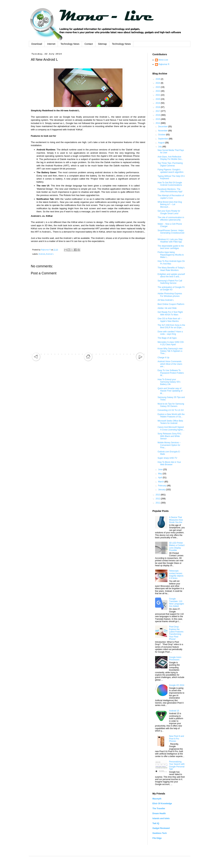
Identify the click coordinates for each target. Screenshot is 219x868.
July (160, 147)
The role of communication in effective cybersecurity (171, 219)
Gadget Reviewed (161, 828)
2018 (158, 107)
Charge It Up (163, 358)
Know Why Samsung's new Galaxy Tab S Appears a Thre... (170, 351)
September (163, 139)
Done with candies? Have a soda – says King (170, 333)
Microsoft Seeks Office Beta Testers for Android (170, 422)
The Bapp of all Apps (167, 338)
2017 (158, 111)
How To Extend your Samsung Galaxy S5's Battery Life (169, 382)
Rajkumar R (164, 64)
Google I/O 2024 (177, 685)
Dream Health (159, 813)
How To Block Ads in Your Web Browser (169, 463)
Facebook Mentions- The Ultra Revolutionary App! (170, 190)
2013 (158, 495)
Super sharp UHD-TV (167, 458)
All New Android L (166, 300)
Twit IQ (156, 823)
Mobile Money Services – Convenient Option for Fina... (169, 445)
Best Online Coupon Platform (171, 304)
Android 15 (174, 711)
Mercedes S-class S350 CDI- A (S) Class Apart (171, 343)
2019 (158, 103)
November (163, 131)
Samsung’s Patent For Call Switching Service (170, 282)
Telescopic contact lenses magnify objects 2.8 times (176, 575)
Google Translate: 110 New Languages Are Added (176, 602)
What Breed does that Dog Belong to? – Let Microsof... (170, 204)
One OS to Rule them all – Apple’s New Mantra (170, 320)
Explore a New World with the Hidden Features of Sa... (171, 415)
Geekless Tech (160, 833)
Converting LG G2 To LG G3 (170, 410)
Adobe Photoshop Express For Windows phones (170, 295)
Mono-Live (163, 60)
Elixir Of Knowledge (162, 804)
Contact (89, 44)
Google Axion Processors (175, 658)
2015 (158, 119)
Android (42, 254)
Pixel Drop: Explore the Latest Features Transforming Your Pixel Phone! (176, 633)
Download (37, 44)
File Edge (157, 838)
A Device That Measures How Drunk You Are (176, 520)
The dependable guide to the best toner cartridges (171, 247)
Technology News (70, 44)
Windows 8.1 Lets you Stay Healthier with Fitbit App (170, 241)
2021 (158, 95)
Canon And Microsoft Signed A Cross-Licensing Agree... (171, 428)
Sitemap (102, 44)
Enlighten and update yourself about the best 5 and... (171, 275)
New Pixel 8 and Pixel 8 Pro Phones (176, 739)
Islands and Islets (161, 818)
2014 (158, 123)
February (162, 486)
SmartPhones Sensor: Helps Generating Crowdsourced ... (171, 233)
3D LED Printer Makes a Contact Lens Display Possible (177, 547)
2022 (158, 91)
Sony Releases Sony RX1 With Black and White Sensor (169, 436)
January (162, 490)
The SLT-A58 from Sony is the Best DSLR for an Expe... (171, 326)
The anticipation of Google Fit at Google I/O (171, 288)
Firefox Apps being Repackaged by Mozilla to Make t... (171, 255)
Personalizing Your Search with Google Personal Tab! (177, 765)
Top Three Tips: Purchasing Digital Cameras (170, 164)
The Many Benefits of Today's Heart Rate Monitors (171, 269)
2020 (158, 99)
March (161, 482)
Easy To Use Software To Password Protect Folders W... (171, 373)
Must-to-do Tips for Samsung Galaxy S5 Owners (171, 405)
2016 (158, 115)
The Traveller (159, 808)
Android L (50, 254)
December (163, 127)
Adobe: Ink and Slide (167, 308)
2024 (158, 83)
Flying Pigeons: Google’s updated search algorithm (170, 171)
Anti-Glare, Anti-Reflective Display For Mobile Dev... (170, 158)
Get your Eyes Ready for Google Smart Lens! (169, 212)
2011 (158, 503)
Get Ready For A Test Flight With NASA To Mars (170, 313)
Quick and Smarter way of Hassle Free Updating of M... (170, 391)
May (160, 474)
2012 (158, 499)
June (161, 469)
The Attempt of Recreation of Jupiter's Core (171, 197)
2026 (158, 79)
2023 (158, 87)
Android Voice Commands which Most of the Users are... (170, 364)
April (160, 478)
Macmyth (157, 799)
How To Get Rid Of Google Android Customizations (170, 184)
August (162, 143)
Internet (51, 44)
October (162, 135)
